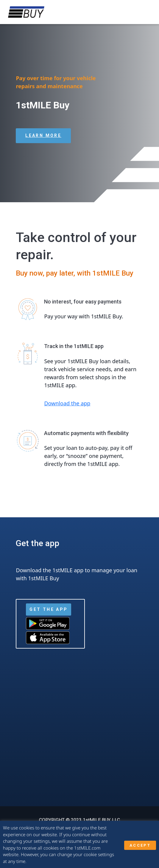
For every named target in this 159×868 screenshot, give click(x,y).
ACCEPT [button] (140, 845)
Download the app (67, 403)
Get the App (49, 609)
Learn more (43, 135)
